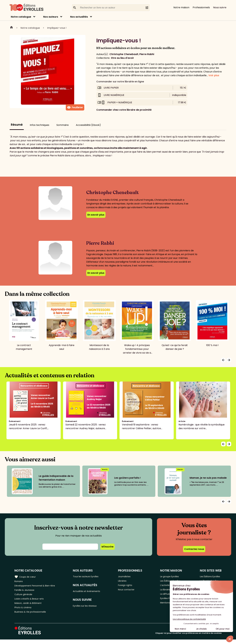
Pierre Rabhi (147, 54)
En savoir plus (96, 215)
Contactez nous (194, 549)
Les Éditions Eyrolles (210, 576)
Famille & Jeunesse (26, 591)
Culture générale (24, 596)
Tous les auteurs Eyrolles (90, 576)
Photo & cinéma (24, 611)
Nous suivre (220, 7)
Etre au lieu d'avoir (123, 58)
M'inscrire (108, 547)
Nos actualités (79, 17)
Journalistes (128, 576)
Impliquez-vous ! (57, 28)
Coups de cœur (26, 577)
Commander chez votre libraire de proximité (124, 110)
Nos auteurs (51, 17)
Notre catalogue (21, 17)
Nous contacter (130, 591)
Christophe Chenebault (124, 54)
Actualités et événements (91, 592)
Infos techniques (40, 125)
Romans (19, 581)
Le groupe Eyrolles (171, 576)
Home (11, 28)
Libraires (126, 581)
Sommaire (63, 125)
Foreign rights (129, 586)
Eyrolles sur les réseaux (89, 607)
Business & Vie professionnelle (32, 616)
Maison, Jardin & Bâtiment (30, 606)
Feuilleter (75, 107)
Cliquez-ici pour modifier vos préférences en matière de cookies (188, 638)
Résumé (17, 125)
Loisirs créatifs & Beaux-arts (31, 601)
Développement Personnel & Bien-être (38, 586)
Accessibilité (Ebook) (88, 125)
